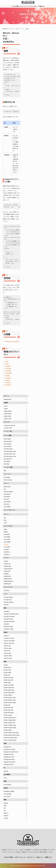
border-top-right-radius (11, 738)
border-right (7, 683)
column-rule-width (9, 641)
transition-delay (8, 619)
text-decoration (8, 449)
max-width (8, 371)
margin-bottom (8, 569)
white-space (7, 439)
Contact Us (40, 866)
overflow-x (8, 385)
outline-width (8, 414)
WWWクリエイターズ (8, 850)
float (5, 520)
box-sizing (8, 378)
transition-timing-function (11, 614)
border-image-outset (10, 725)
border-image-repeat (10, 728)
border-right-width (9, 693)
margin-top (7, 564)
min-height (8, 369)
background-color (9, 757)
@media (6, 590)
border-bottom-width (10, 703)
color (5, 778)
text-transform (8, 441)
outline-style (7, 416)
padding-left (7, 584)
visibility (8, 376)
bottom (6, 813)
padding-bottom (8, 581)
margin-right (7, 566)
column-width (8, 656)
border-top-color (9, 680)
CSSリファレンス (23, 6)
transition (7, 611)
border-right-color (9, 690)
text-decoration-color (10, 456)
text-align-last (8, 459)
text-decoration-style (10, 451)
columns (6, 636)
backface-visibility (9, 791)
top (5, 811)
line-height (7, 477)
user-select (7, 796)
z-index (6, 818)
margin (6, 561)
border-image (8, 715)
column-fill (7, 651)
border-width (8, 673)
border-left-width (9, 713)
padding (6, 574)
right (5, 806)
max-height (8, 373)
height (7, 364)
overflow (8, 380)
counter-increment (9, 425)
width (7, 362)
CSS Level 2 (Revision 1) (12, 341)
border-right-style (9, 688)
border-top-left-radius (10, 740)
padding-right (8, 579)
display (6, 803)
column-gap (7, 653)
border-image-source (10, 718)
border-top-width (9, 685)
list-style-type (8, 600)
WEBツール (36, 6)
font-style (7, 504)
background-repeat (10, 762)
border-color (7, 670)
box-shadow (7, 785)
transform (7, 624)
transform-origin (9, 629)
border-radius (8, 730)
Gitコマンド (30, 6)
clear (5, 523)
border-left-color (9, 710)
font (5, 489)
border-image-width (10, 720)
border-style (7, 667)
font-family (7, 497)
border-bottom (8, 695)
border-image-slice (9, 723)
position (6, 816)
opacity (6, 771)
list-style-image (8, 597)
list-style (6, 605)
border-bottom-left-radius (11, 733)
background (7, 747)
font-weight (7, 507)
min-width (8, 366)
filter (5, 471)
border (6, 665)
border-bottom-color (10, 700)
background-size (9, 764)
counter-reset (8, 428)
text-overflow (8, 446)
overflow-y (8, 382)
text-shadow (7, 444)
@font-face (7, 487)
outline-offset (8, 411)
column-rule (7, 646)
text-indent (7, 461)
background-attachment (11, 752)
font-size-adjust (8, 492)
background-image (9, 749)
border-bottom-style (10, 698)
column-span (8, 648)
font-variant (7, 502)
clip (5, 518)
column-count (8, 658)
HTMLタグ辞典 (15, 6)
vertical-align (8, 794)
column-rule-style (9, 638)
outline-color (7, 419)
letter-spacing (8, 480)
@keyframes (8, 399)
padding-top (7, 576)
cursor (6, 406)
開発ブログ (42, 6)
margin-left (7, 571)
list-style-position (9, 602)
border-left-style (8, 708)
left (5, 808)
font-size (6, 499)
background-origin (9, 759)
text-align (7, 464)
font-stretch (7, 494)
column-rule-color (9, 643)
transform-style (8, 626)
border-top (7, 675)
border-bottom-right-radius (12, 735)
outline (6, 409)
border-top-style (9, 678)
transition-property (9, 616)
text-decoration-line (10, 454)
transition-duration (9, 621)
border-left (7, 705)
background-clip (9, 754)
